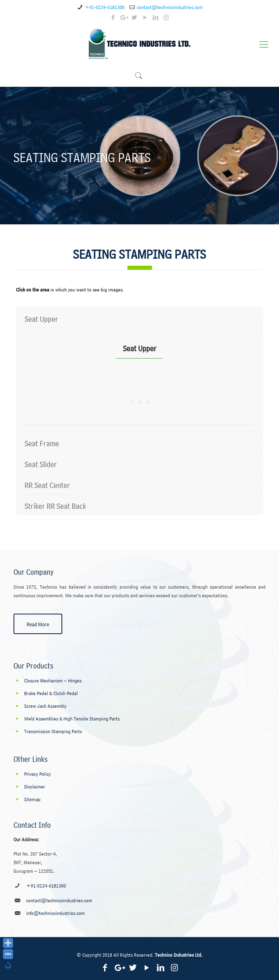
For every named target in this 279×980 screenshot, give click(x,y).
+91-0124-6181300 (105, 6)
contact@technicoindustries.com (170, 6)
